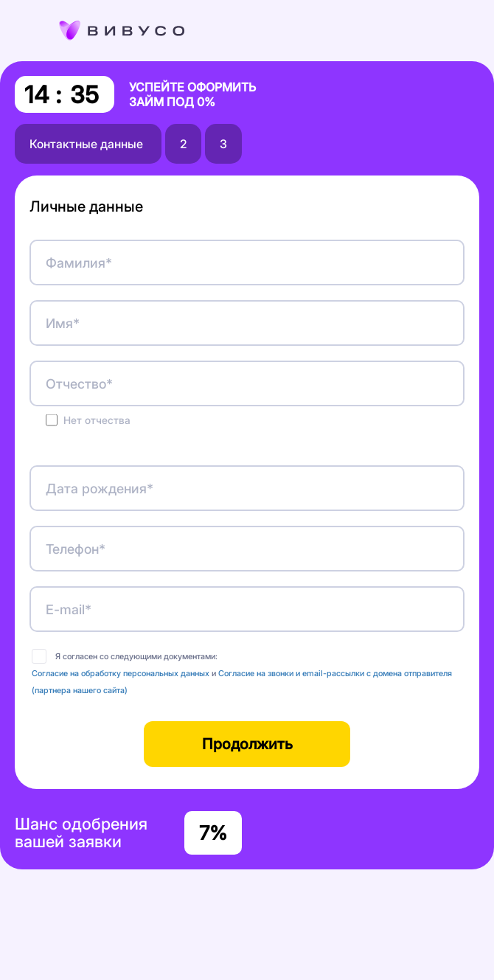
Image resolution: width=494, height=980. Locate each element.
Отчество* (79, 384)
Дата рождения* (100, 489)
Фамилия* (79, 263)
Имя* (63, 323)
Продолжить (247, 744)
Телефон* (76, 549)
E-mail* (69, 609)
